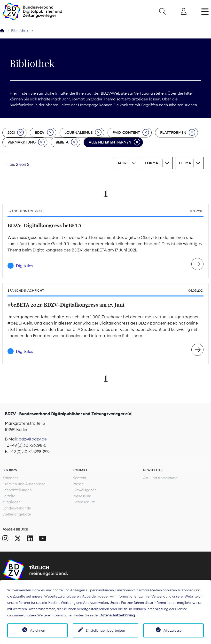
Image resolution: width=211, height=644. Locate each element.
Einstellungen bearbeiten (105, 630)
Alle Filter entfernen (114, 142)
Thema (185, 163)
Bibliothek (20, 31)
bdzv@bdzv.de (33, 439)
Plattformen (178, 133)
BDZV (44, 133)
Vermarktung (26, 142)
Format (153, 163)
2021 (16, 133)
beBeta (67, 142)
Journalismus (83, 133)
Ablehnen (38, 630)
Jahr (122, 163)
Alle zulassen (173, 630)
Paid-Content (131, 133)
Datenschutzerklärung (117, 615)
